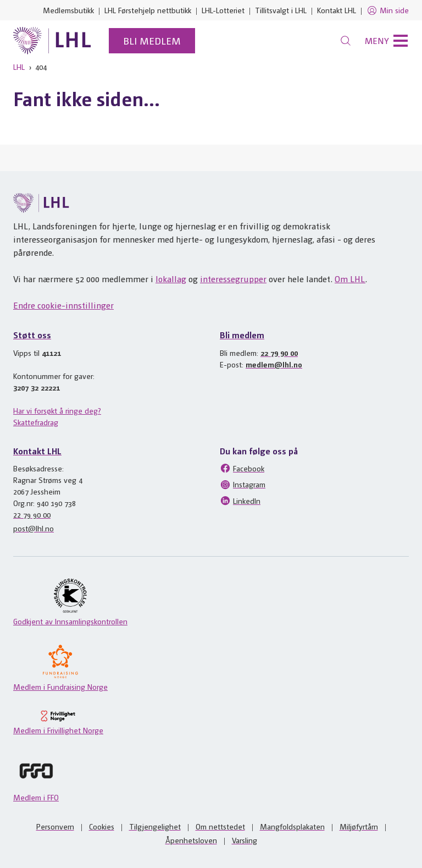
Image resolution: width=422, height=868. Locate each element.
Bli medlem (152, 40)
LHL (19, 67)
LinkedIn (240, 501)
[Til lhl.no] (52, 41)
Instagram (243, 485)
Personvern (55, 826)
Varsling (245, 840)
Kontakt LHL (337, 10)
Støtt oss (32, 335)
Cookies (102, 826)
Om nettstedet (220, 826)
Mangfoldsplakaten (292, 826)
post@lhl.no (34, 528)
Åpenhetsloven (191, 840)
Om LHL (350, 279)
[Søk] (346, 41)
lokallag (171, 279)
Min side (388, 10)
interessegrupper (233, 279)
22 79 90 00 (279, 353)
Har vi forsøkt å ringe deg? (57, 410)
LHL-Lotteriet (223, 10)
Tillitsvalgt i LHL (281, 10)
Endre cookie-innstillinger (63, 305)
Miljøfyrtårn (359, 826)
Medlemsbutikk (68, 10)
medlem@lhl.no (274, 364)
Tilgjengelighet (155, 826)
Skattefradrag (36, 422)
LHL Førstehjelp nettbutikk (148, 10)
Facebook (242, 468)
